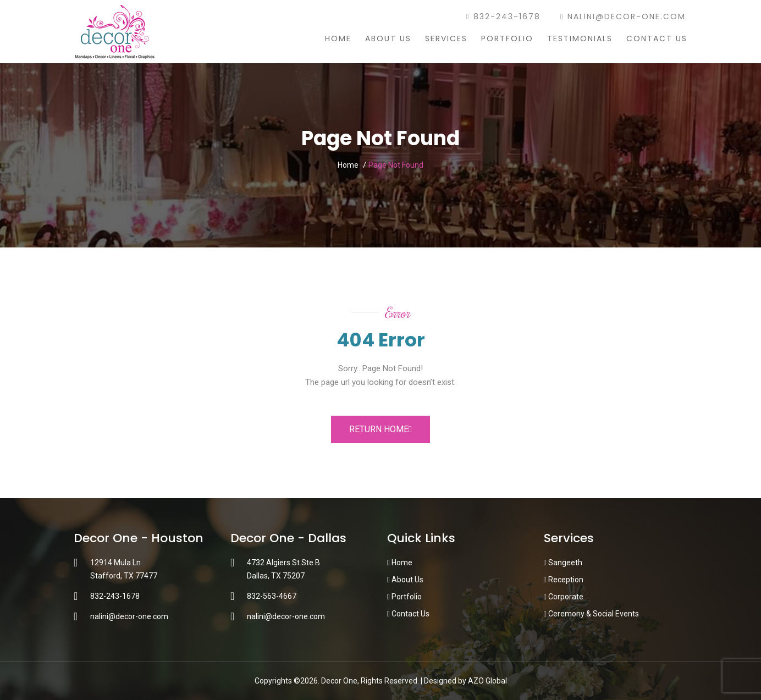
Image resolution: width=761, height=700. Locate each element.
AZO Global (487, 681)
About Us (388, 38)
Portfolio (507, 38)
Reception (564, 580)
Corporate (564, 597)
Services (446, 38)
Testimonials (580, 38)
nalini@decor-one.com (623, 16)
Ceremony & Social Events (591, 614)
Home (338, 38)
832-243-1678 (503, 16)
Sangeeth (563, 563)
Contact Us (657, 38)
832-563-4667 (272, 596)
